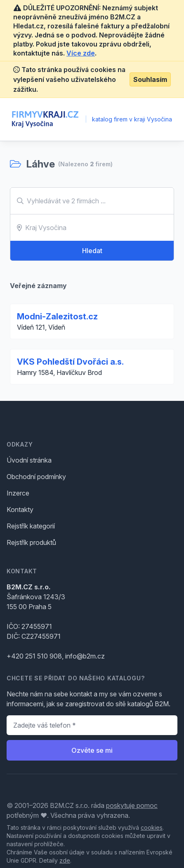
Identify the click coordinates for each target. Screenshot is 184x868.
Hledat (92, 251)
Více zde (81, 53)
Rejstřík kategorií (31, 526)
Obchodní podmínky (36, 477)
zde (65, 860)
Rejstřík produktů (31, 542)
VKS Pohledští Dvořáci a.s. (70, 362)
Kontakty (20, 510)
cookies (152, 827)
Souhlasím (150, 79)
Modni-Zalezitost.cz (57, 316)
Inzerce (18, 493)
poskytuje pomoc (132, 805)
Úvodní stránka (29, 460)
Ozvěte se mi (92, 750)
